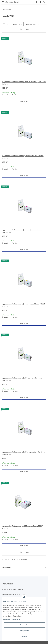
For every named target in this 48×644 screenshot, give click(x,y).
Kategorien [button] (6, 567)
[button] (37, 2)
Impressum (7, 620)
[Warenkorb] (44, 2)
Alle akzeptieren (24, 625)
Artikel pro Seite (32, 24)
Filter (6, 24)
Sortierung (17, 24)
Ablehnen (24, 637)
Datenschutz (16, 620)
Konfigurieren (24, 631)
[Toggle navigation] (3, 1)
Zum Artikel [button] (24, 101)
